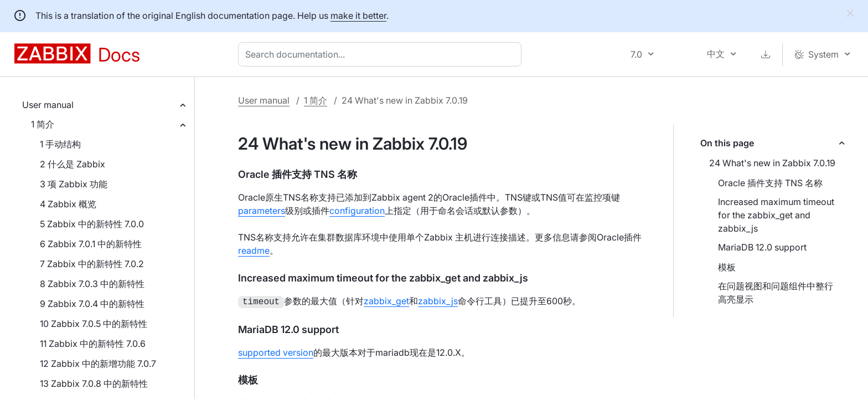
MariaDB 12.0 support (762, 247)
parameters (262, 211)
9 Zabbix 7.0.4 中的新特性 (92, 304)
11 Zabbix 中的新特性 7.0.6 (93, 344)
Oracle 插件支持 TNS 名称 (770, 183)
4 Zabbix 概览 (68, 204)
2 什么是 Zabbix (73, 164)
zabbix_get (386, 301)
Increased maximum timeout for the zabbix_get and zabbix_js (776, 215)
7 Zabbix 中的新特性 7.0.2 (92, 264)
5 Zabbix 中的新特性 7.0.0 (92, 224)
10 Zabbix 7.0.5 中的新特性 (94, 324)
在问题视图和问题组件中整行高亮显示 (776, 293)
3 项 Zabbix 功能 (74, 184)
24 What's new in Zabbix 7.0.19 (772, 163)
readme (254, 250)
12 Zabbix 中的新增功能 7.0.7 (98, 364)
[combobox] (382, 54)
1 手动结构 (60, 144)
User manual (48, 105)
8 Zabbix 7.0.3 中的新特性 (92, 284)
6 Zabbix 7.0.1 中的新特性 (91, 244)
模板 (727, 267)
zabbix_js (438, 301)
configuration (357, 211)
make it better (358, 16)
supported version (276, 351)
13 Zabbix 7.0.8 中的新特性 (94, 383)
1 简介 (43, 124)
